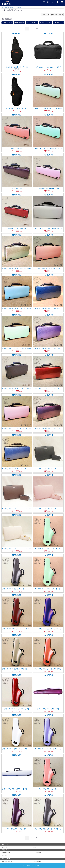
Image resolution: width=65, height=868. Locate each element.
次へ (37, 29)
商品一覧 (7, 7)
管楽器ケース (13, 7)
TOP (2, 7)
